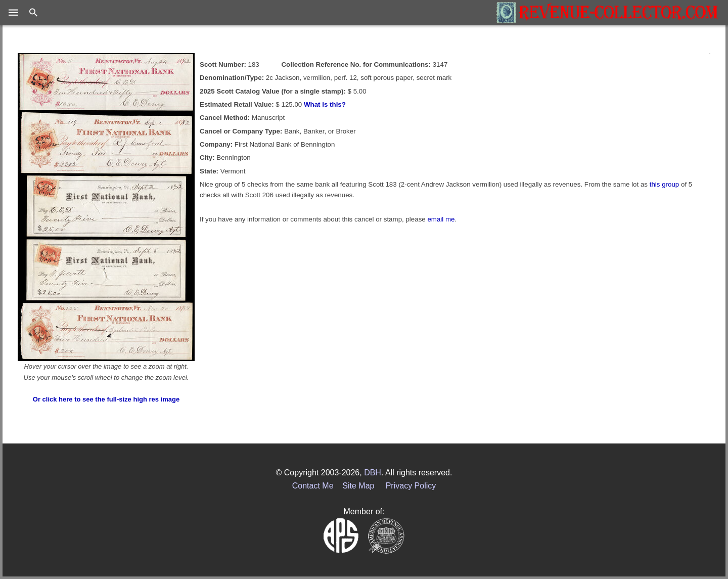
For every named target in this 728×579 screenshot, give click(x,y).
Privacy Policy (411, 486)
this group (665, 184)
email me (441, 219)
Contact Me (313, 486)
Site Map (358, 486)
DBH (373, 473)
